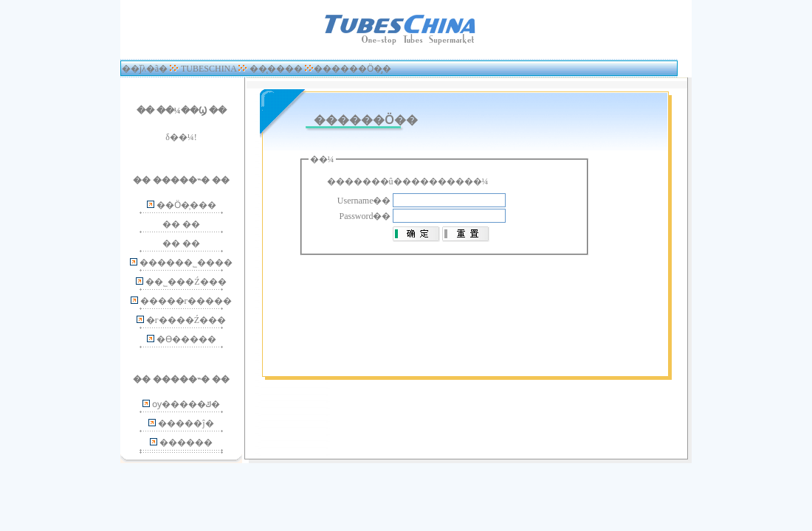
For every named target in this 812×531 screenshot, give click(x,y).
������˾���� (186, 263)
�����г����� (186, 301)
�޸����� (186, 442)
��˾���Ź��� (186, 282)
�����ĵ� (186, 423)
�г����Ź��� (186, 320)
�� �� (181, 224)
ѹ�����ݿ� (186, 404)
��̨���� (276, 69)
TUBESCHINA (209, 69)
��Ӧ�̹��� (186, 205)
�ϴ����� (186, 339)
